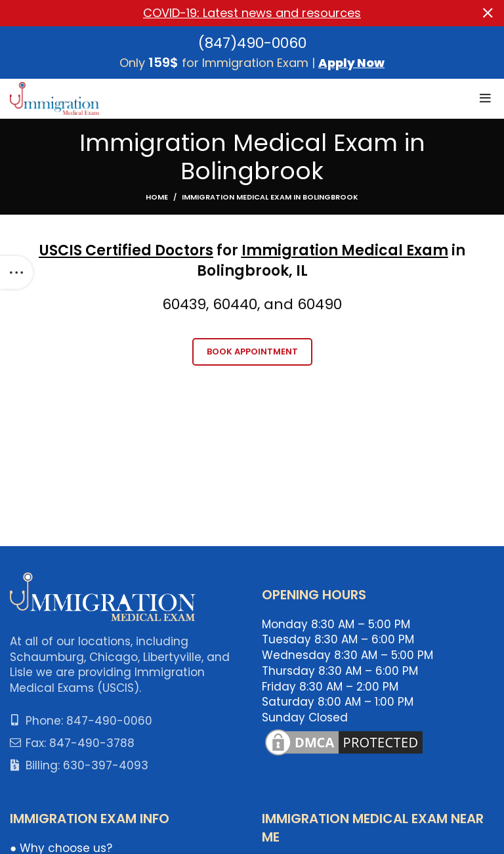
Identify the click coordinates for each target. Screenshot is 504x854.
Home (157, 197)
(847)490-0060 (252, 42)
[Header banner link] (232, 13)
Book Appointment (252, 351)
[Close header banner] (488, 13)
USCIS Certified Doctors (126, 250)
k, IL (294, 271)
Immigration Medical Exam (345, 250)
